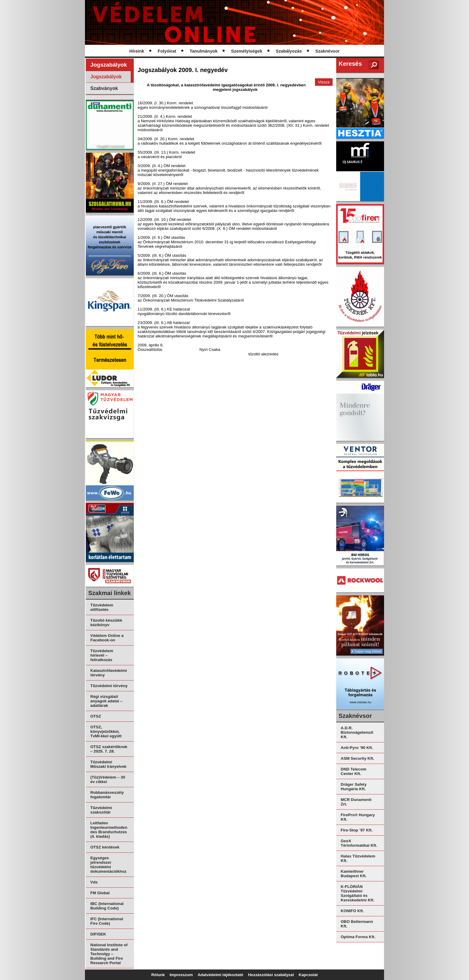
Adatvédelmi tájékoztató (221, 975)
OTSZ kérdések (105, 847)
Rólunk (158, 975)
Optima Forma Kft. (358, 937)
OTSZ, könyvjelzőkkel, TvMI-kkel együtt (106, 731)
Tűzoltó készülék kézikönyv (106, 623)
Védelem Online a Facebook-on (107, 638)
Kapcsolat (308, 975)
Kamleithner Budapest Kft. (354, 874)
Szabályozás (289, 51)
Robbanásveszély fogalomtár (107, 795)
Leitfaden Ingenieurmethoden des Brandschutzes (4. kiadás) (109, 830)
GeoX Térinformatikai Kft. (359, 843)
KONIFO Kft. (352, 911)
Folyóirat (167, 51)
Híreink (137, 51)
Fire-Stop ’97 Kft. (357, 830)
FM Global (100, 893)
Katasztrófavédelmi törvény (109, 673)
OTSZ (96, 716)
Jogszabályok (106, 77)
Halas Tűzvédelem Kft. (358, 858)
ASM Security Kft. (357, 758)
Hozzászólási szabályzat (271, 975)
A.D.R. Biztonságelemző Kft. (357, 732)
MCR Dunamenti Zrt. (356, 802)
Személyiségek (247, 51)
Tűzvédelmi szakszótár (101, 810)
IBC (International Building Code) (107, 906)
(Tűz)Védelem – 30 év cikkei (108, 779)
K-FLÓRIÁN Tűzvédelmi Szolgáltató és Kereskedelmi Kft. (358, 893)
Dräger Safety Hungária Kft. (354, 787)
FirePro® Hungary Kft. (358, 817)
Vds (94, 882)
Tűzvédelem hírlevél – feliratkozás (102, 655)
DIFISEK (98, 934)
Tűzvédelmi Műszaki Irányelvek (108, 764)
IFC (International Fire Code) (107, 921)
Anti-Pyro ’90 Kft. (357, 748)
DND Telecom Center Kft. (354, 771)
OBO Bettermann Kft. (357, 924)
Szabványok (104, 88)
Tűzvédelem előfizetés (102, 607)
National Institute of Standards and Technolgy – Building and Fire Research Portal (109, 954)
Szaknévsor (327, 51)
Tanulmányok (204, 51)
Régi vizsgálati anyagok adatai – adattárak (106, 701)
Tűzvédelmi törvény (109, 686)
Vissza (324, 82)
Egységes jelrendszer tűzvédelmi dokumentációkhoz (108, 865)
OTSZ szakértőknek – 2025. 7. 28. (109, 749)
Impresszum (181, 975)
